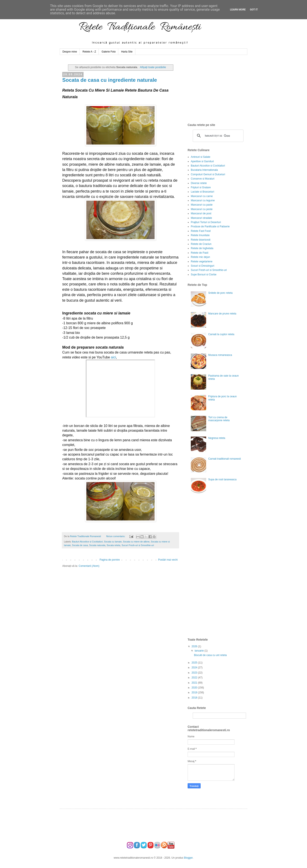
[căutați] (217, 136)
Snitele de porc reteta (220, 293)
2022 (195, 678)
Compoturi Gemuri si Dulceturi (208, 174)
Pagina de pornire (110, 560)
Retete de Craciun (201, 244)
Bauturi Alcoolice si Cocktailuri (87, 542)
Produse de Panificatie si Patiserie (210, 226)
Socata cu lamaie (113, 542)
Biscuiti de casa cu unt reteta (210, 655)
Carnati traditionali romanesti (225, 459)
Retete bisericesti (201, 240)
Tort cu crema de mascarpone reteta (219, 419)
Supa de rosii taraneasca (222, 479)
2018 (195, 698)
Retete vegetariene (202, 262)
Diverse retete (199, 183)
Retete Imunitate (200, 235)
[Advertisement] (220, 89)
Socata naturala (97, 545)
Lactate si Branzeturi (202, 192)
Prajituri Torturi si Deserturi (206, 222)
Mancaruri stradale (201, 218)
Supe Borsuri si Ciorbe (204, 275)
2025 (195, 663)
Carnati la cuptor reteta (221, 334)
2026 (195, 646)
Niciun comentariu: (116, 536)
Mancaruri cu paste (202, 205)
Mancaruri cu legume (203, 200)
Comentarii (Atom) (89, 566)
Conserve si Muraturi (203, 179)
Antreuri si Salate (201, 157)
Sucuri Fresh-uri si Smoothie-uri (138, 545)
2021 (195, 683)
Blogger (188, 858)
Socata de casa (80, 545)
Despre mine (70, 52)
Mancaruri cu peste (202, 209)
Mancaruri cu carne (202, 196)
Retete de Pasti (200, 253)
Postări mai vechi (168, 560)
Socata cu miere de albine (136, 542)
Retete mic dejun (200, 257)
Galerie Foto (109, 52)
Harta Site (127, 52)
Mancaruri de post (201, 213)
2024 (195, 668)
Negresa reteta (217, 438)
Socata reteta (113, 545)
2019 (195, 693)
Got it (254, 10)
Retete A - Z (89, 52)
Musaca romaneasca (220, 355)
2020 (195, 688)
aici (113, 357)
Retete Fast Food (201, 231)
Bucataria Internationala (204, 170)
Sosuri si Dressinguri (203, 266)
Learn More (238, 10)
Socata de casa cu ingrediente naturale (110, 80)
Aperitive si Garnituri (202, 161)
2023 (195, 673)
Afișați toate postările (153, 67)
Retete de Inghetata (202, 248)
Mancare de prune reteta (222, 314)
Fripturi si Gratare (201, 187)
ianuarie (200, 651)
